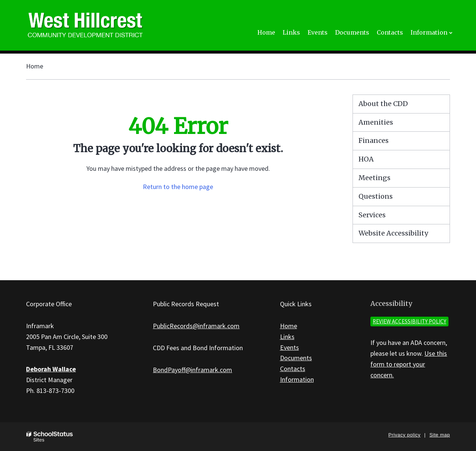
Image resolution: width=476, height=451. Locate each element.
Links (287, 337)
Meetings (374, 178)
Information (297, 379)
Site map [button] (440, 435)
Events (290, 347)
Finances (374, 140)
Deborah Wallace (51, 369)
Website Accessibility (393, 233)
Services (372, 215)
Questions (376, 196)
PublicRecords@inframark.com (196, 326)
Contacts (293, 369)
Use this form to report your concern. (409, 364)
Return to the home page (178, 187)
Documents (296, 358)
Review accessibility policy (409, 321)
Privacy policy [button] (404, 435)
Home (35, 66)
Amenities (376, 122)
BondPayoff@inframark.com (192, 370)
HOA (366, 159)
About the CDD (383, 104)
